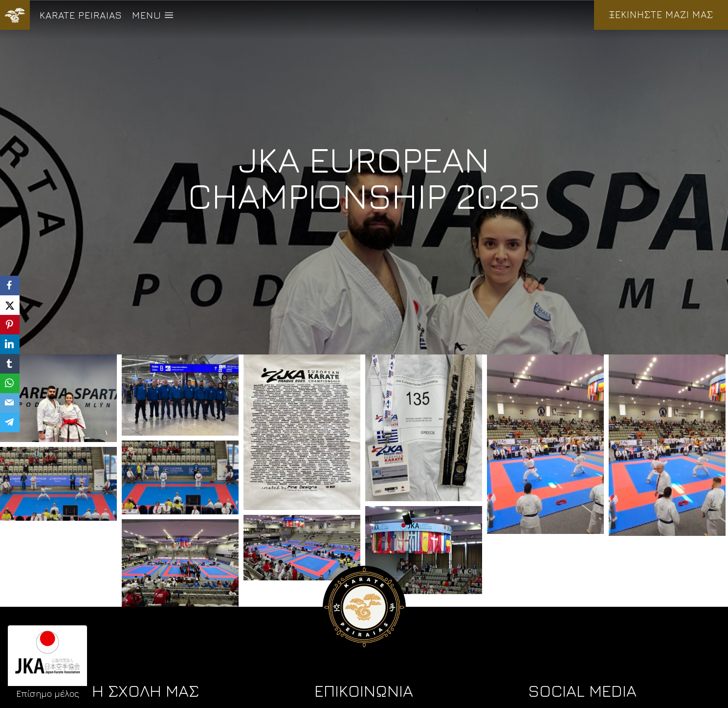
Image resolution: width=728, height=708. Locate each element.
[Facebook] (10, 286)
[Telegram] (10, 422)
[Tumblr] (10, 364)
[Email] (10, 403)
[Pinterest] (10, 325)
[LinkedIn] (10, 344)
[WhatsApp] (10, 383)
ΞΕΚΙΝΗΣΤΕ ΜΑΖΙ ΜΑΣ (661, 14)
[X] (10, 305)
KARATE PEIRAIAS (81, 15)
